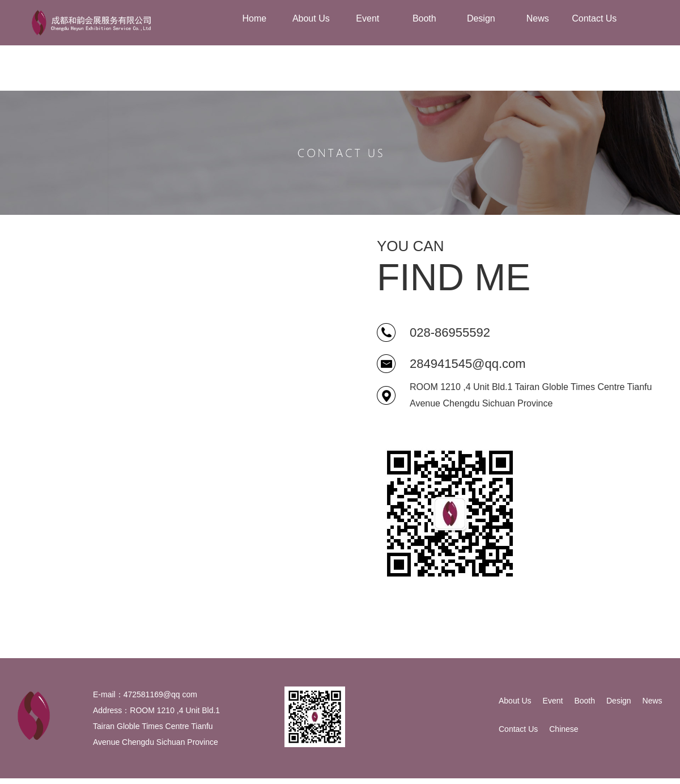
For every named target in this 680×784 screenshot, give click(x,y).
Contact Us (518, 729)
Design (619, 701)
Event (553, 701)
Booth (585, 701)
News (653, 701)
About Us (515, 701)
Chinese (564, 729)
